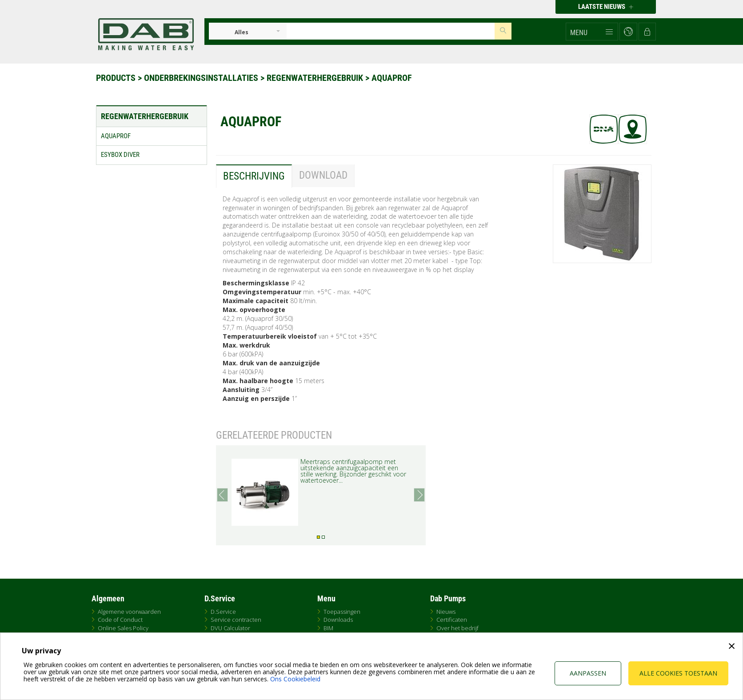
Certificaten (452, 620)
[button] (592, 32)
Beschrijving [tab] (254, 176)
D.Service (223, 612)
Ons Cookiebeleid (295, 679)
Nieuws (446, 612)
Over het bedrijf (457, 628)
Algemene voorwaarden (129, 612)
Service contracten (236, 620)
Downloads (338, 620)
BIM (328, 628)
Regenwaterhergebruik (316, 78)
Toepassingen (342, 612)
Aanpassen (588, 673)
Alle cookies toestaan (678, 673)
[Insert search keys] (391, 31)
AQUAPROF (392, 78)
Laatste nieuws (606, 7)
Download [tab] (323, 175)
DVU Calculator (230, 628)
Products (117, 78)
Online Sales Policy (123, 628)
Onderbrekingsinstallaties (202, 78)
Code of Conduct (120, 620)
